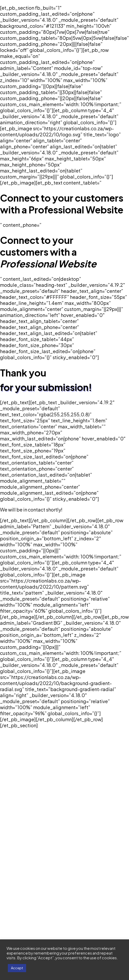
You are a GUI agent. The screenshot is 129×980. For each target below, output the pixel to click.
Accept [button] (17, 968)
